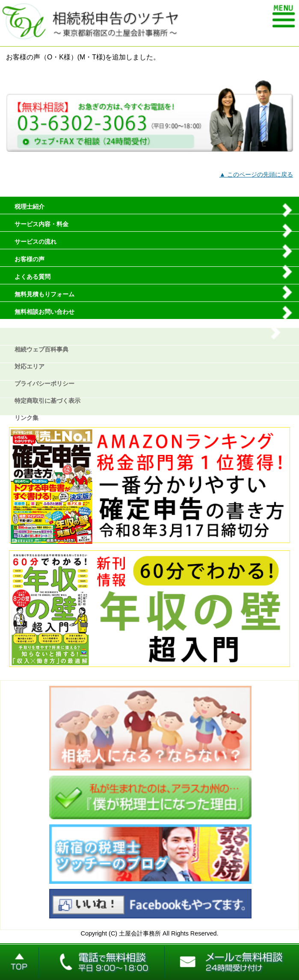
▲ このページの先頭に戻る (256, 174)
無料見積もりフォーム (44, 294)
